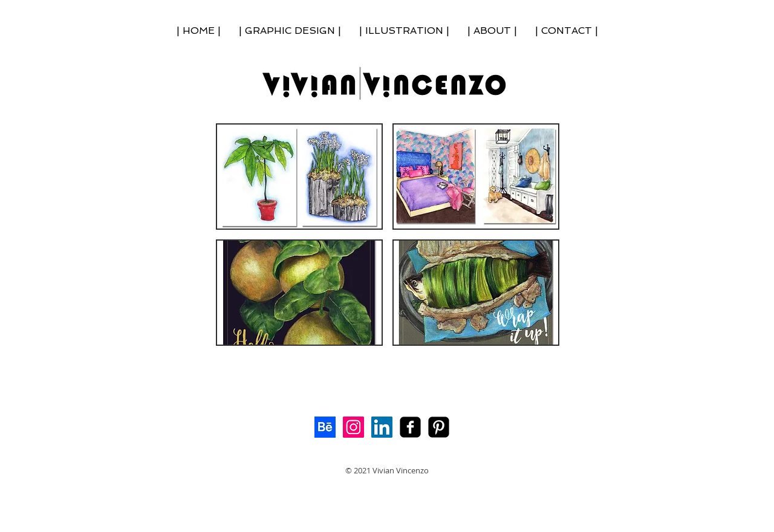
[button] (299, 177)
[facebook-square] (410, 427)
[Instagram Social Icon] (353, 427)
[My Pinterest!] (439, 427)
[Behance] (325, 427)
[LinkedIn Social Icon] (382, 427)
